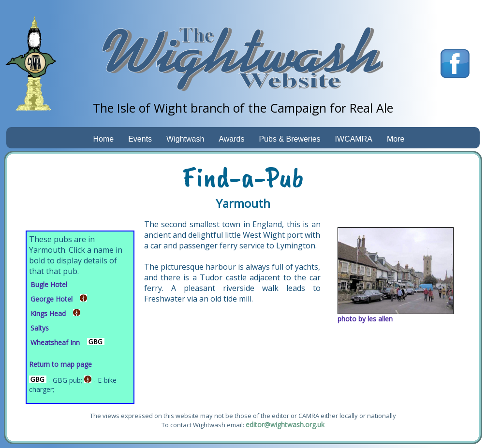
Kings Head (48, 313)
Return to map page (60, 364)
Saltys (40, 328)
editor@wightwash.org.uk (285, 425)
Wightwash (185, 139)
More (396, 139)
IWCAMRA (354, 139)
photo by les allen (365, 319)
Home (104, 139)
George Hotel (52, 299)
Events (140, 139)
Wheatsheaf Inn (55, 342)
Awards (231, 139)
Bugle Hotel (49, 284)
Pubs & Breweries (289, 139)
